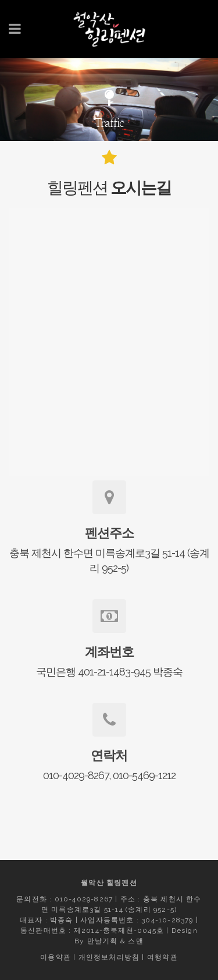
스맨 (135, 941)
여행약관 (162, 957)
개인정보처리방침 (109, 957)
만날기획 (103, 941)
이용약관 (56, 957)
